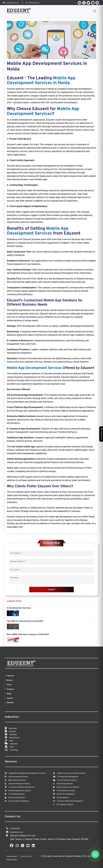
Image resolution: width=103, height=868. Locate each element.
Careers (10, 698)
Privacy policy (12, 856)
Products (10, 689)
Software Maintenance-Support (20, 791)
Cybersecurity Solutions (17, 798)
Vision (9, 685)
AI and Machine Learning (66, 791)
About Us (10, 676)
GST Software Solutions (65, 804)
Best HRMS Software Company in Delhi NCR (28, 635)
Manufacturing (14, 738)
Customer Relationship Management (70, 801)
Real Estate (13, 728)
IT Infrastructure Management (68, 777)
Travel (12, 747)
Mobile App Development (17, 780)
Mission (10, 680)
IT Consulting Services (16, 794)
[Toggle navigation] (95, 11)
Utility (11, 741)
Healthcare (13, 735)
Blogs (9, 694)
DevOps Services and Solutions (68, 787)
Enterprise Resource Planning (19, 784)
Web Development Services (18, 777)
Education (12, 731)
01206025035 (34, 3)
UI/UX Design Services (65, 784)
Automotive (14, 744)
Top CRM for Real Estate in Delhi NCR (25, 621)
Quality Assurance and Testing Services (71, 773)
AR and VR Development (66, 794)
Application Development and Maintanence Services (27, 773)
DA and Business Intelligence (19, 801)
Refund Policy (12, 860)
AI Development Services (19, 608)
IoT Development (63, 798)
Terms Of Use (26, 856)
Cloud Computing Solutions (67, 780)
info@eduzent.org (12, 3)
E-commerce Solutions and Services (22, 787)
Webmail (10, 703)
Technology (14, 750)
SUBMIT (51, 590)
